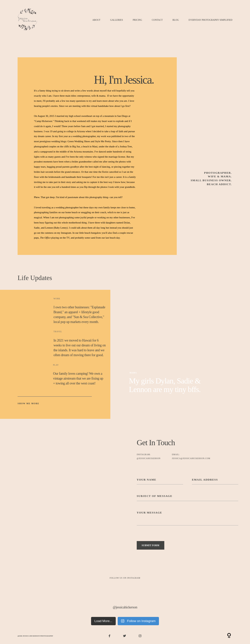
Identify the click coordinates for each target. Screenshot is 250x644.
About (96, 20)
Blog (176, 20)
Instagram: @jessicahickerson (149, 457)
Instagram (66, 233)
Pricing (137, 20)
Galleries (116, 20)
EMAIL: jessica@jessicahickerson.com (191, 457)
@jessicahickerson (125, 607)
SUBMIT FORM (151, 545)
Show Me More (28, 403)
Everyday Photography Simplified (211, 20)
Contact (157, 20)
